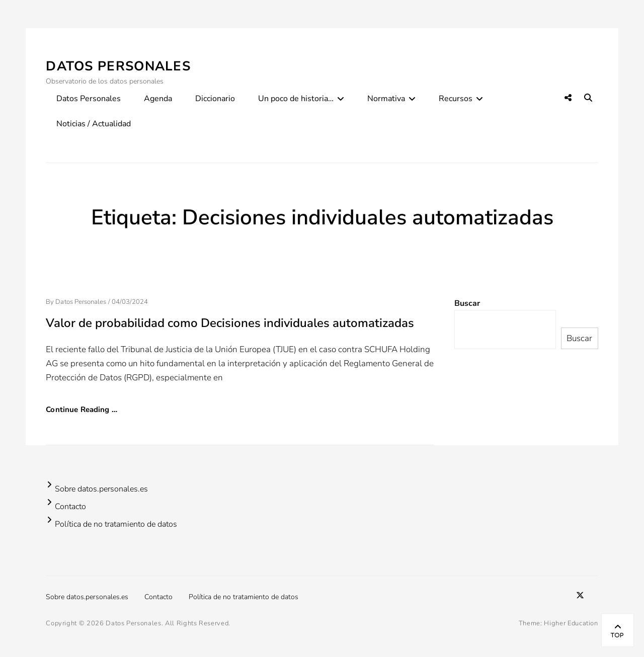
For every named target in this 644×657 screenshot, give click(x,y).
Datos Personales (118, 66)
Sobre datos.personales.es (101, 489)
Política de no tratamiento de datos (116, 524)
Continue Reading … (82, 409)
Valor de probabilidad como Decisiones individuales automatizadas (230, 323)
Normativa (386, 99)
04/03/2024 (130, 302)
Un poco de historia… (296, 99)
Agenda (158, 99)
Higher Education (571, 623)
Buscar (467, 303)
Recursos (456, 99)
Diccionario (215, 99)
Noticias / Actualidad (94, 124)
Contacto (70, 507)
